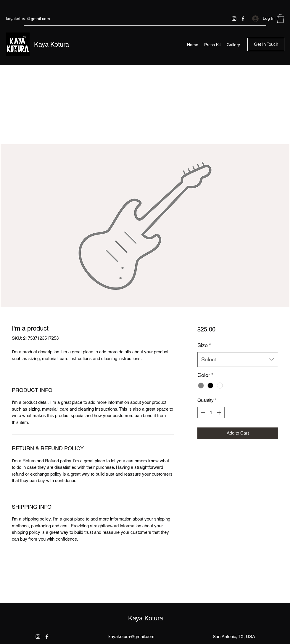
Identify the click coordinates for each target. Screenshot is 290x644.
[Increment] (220, 413)
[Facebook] (243, 19)
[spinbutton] (211, 413)
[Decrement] (202, 413)
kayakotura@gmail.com (28, 19)
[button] (280, 19)
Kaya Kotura (51, 44)
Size (204, 345)
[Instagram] (234, 19)
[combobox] (238, 360)
